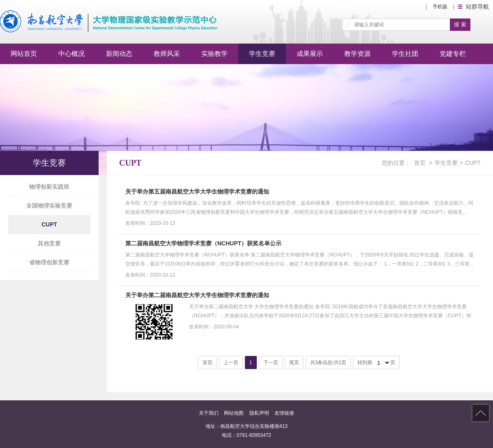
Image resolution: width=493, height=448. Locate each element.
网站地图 (234, 413)
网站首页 (24, 54)
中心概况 (71, 54)
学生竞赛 (262, 54)
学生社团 (405, 54)
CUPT (49, 224)
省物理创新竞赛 (49, 262)
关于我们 (209, 413)
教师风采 (167, 54)
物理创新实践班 (49, 187)
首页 (420, 163)
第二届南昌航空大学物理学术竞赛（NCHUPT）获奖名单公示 (203, 243)
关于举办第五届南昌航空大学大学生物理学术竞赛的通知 (197, 192)
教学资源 (357, 54)
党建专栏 (453, 54)
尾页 (294, 363)
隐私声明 (259, 413)
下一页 (271, 363)
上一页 (231, 363)
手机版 (440, 7)
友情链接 (284, 413)
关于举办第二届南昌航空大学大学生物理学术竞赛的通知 (197, 295)
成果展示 (310, 54)
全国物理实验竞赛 (49, 206)
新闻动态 (119, 54)
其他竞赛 (49, 243)
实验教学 (214, 54)
